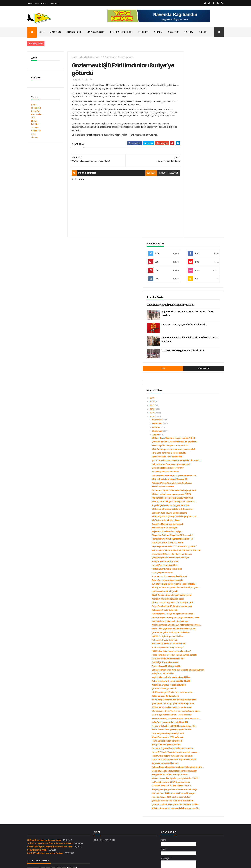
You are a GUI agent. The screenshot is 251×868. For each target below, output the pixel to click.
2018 (185, 225)
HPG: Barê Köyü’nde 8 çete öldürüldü (201, 285)
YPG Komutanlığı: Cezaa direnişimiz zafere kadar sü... (201, 646)
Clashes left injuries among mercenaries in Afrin (49, 819)
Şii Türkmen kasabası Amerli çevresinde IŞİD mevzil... (197, 294)
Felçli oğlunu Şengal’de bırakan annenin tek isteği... (198, 750)
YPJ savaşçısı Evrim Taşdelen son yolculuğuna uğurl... (200, 634)
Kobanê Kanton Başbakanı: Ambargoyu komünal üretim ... (202, 713)
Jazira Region (96, 32)
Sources (55, 3)
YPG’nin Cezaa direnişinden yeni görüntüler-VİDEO (199, 732)
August (188, 258)
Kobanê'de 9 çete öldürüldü (197, 498)
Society (143, 32)
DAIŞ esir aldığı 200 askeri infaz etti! (201, 565)
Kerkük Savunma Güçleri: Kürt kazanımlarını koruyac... (198, 521)
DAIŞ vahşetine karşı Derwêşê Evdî (200, 669)
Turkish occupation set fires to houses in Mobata (50, 816)
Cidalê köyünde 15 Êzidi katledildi (200, 289)
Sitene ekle (36, 108)
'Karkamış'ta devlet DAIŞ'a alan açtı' (200, 549)
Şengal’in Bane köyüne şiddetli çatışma (202, 371)
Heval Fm (35, 111)
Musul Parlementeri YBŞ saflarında (200, 673)
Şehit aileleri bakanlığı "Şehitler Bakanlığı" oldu (198, 622)
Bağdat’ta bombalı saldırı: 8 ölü (198, 709)
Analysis (173, 32)
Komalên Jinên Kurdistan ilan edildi (200, 482)
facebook (162, 175)
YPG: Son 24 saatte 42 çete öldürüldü (201, 545)
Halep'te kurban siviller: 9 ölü (198, 435)
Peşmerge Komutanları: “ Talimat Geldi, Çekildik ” (199, 412)
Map (37, 3)
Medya (34, 121)
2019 (185, 221)
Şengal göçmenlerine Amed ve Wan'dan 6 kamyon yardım (199, 577)
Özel (33, 134)
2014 (185, 240)
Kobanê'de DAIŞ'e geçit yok (197, 388)
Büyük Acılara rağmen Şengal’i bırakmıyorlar (198, 477)
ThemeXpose (43, 864)
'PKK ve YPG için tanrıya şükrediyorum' (195, 451)
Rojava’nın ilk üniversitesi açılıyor (200, 392)
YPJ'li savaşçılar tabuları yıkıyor (198, 380)
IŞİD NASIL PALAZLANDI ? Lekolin (200, 407)
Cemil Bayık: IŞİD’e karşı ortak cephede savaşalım (198, 719)
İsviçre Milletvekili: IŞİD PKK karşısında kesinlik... (197, 659)
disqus (151, 175)
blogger (140, 175)
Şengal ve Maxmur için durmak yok (200, 384)
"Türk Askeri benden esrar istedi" (200, 677)
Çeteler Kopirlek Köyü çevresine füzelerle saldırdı (200, 774)
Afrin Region (74, 32)
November (190, 247)
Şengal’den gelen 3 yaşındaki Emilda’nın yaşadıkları (197, 268)
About (44, 3)
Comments (212, 192)
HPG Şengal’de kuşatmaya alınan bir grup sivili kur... (200, 375)
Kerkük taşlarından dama (195, 331)
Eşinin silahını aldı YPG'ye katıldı (199, 572)
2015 (185, 236)
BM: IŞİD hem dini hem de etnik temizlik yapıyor (199, 756)
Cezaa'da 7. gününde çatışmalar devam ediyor (199, 686)
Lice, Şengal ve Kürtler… (195, 447)
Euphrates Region (121, 32)
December (190, 243)
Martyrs (55, 32)
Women (158, 32)
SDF (42, 32)
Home (30, 3)
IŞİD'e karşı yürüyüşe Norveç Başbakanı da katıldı (198, 704)
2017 (185, 229)
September (190, 254)
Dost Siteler (36, 114)
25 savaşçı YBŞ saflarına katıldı (198, 309)
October (189, 251)
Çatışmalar (36, 131)
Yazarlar (35, 128)
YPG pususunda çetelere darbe (199, 681)
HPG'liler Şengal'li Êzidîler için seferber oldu (198, 606)
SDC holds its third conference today (44, 813)
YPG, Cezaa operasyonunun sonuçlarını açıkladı (197, 281)
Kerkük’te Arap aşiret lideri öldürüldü (201, 598)
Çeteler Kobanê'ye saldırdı (197, 602)
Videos (203, 32)
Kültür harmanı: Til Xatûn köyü (198, 611)
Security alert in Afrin (37, 822)
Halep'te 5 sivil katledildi (195, 582)
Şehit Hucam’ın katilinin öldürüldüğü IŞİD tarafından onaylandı (207, 163)
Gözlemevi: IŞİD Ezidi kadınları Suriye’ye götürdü (198, 335)
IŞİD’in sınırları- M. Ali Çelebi (197, 472)
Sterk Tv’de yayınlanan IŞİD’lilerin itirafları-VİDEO (199, 527)
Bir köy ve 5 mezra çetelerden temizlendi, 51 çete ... (198, 467)
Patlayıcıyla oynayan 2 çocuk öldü (199, 443)
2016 (185, 232)
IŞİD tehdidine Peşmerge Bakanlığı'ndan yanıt (196, 348)
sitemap (35, 137)
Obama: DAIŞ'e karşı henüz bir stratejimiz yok (198, 487)
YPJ (188, 192)
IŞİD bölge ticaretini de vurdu (198, 569)
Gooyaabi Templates (73, 864)
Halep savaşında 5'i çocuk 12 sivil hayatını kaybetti (200, 560)
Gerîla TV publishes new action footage (45, 826)
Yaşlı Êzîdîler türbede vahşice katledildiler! (198, 587)
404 (33, 118)
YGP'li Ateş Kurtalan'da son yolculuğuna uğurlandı (197, 616)
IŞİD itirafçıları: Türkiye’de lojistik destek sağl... (199, 503)
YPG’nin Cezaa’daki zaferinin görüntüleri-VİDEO (197, 262)
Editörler (35, 124)
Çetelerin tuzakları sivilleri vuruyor (200, 305)
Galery (189, 32)
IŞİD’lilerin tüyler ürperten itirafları (200, 538)
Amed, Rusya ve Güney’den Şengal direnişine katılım (200, 509)
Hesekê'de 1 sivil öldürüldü (197, 439)
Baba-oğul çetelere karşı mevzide (200, 456)
